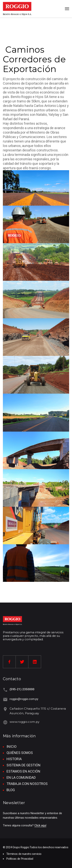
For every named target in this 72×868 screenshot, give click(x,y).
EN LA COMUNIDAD (21, 777)
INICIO (12, 747)
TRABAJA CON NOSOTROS (27, 784)
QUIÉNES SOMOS (20, 753)
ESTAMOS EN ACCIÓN (23, 771)
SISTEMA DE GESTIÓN (24, 765)
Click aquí (40, 825)
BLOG (11, 790)
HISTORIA (14, 759)
